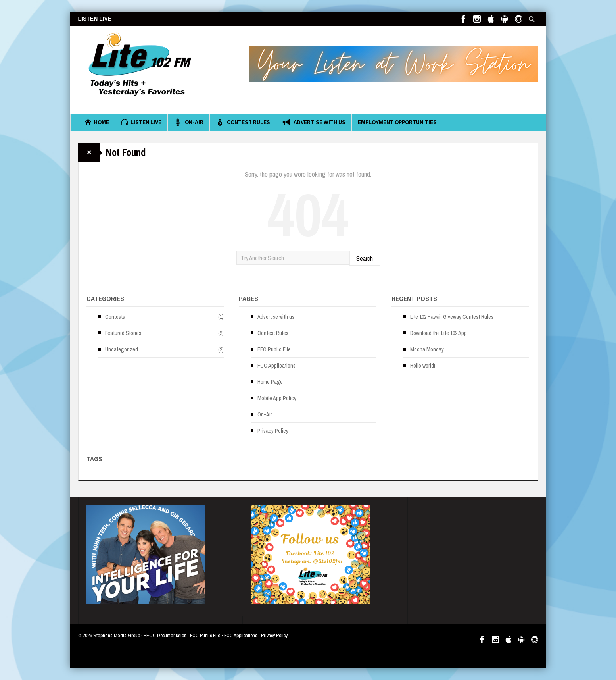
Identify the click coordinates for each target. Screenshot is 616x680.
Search (365, 258)
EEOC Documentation (165, 635)
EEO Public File (274, 349)
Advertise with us (314, 122)
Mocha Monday (427, 349)
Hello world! (423, 366)
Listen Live (141, 122)
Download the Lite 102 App (438, 333)
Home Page (270, 382)
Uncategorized (122, 349)
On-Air (189, 122)
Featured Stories (123, 333)
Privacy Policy (273, 431)
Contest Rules (243, 122)
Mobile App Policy (277, 398)
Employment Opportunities (397, 122)
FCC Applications (276, 366)
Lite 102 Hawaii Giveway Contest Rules (452, 317)
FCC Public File (205, 635)
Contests (115, 317)
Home (97, 122)
